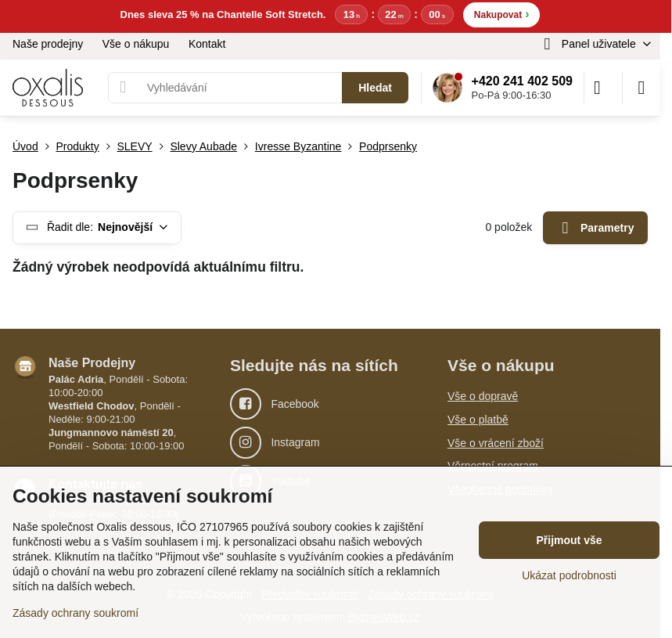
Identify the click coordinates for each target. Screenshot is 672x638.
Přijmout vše (569, 540)
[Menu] (641, 88)
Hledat (375, 88)
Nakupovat (502, 14)
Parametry (596, 228)
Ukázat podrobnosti (569, 575)
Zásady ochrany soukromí (75, 613)
